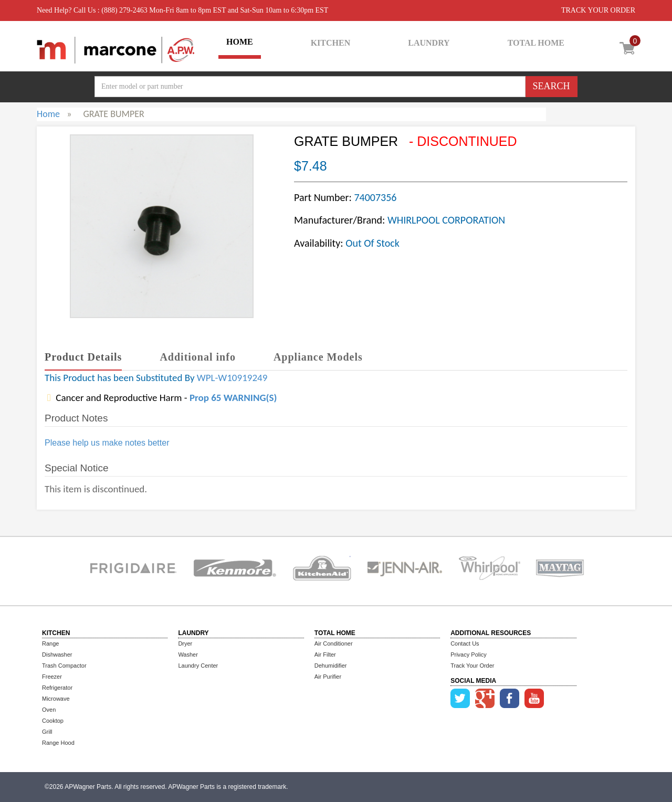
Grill (47, 732)
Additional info (197, 357)
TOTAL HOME (536, 43)
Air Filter (325, 655)
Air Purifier (328, 677)
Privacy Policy (468, 655)
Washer (188, 655)
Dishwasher (57, 655)
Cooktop (53, 721)
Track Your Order (472, 666)
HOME (240, 42)
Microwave (56, 699)
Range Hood (58, 743)
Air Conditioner (334, 643)
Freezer (52, 677)
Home (48, 114)
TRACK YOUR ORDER (598, 10)
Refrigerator (57, 688)
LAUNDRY (429, 43)
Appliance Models (318, 357)
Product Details (83, 357)
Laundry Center (198, 666)
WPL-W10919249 (232, 378)
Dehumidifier (331, 666)
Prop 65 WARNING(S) (233, 398)
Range (50, 643)
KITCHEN (331, 43)
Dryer (185, 643)
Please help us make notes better (107, 443)
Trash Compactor (64, 666)
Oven (49, 710)
